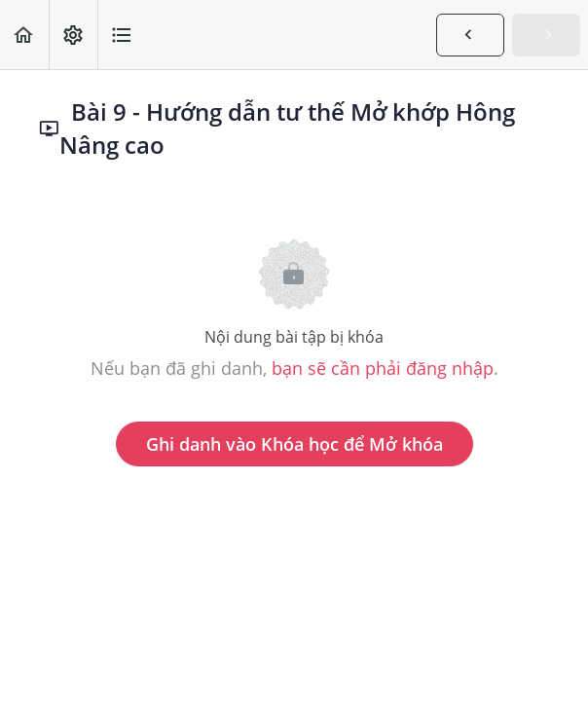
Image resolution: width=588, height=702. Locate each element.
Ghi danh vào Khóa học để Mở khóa (294, 444)
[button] (24, 35)
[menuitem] (73, 35)
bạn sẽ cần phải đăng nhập (383, 368)
